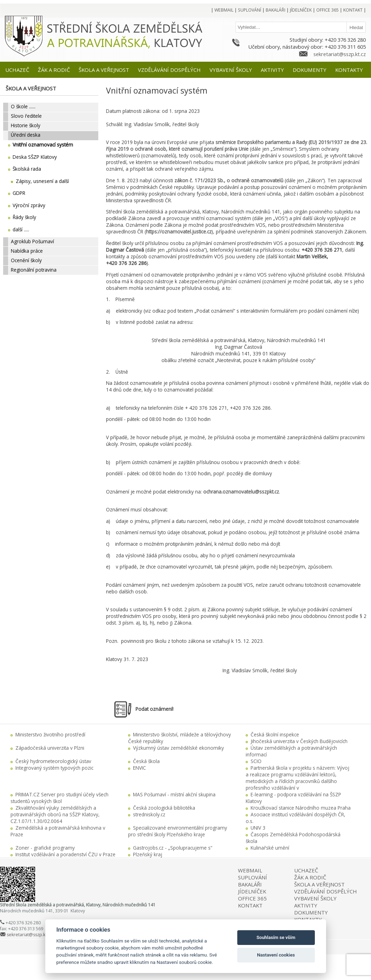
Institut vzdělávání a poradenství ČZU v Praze (65, 854)
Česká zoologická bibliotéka (164, 808)
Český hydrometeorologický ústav (53, 761)
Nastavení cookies (276, 955)
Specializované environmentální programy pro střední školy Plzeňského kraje (178, 831)
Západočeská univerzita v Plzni (50, 748)
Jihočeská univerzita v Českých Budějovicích (299, 741)
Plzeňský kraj (148, 854)
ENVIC (140, 768)
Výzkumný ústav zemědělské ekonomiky (178, 748)
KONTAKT (250, 905)
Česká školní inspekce (275, 734)
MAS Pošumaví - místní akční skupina (174, 794)
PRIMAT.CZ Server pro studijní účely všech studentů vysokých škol (59, 798)
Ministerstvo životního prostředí (50, 734)
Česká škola (146, 761)
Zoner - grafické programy (45, 848)
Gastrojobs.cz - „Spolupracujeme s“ (173, 848)
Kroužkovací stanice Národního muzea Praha (301, 808)
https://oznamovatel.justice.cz (179, 232)
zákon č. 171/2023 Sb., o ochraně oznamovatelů (229, 180)
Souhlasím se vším (276, 937)
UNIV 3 (258, 828)
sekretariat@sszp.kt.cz (340, 54)
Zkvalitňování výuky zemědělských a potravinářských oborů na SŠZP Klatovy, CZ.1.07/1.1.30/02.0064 (55, 814)
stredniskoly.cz (149, 814)
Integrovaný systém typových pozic (54, 768)
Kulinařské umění (270, 848)
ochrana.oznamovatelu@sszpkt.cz (241, 492)
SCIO (256, 761)
